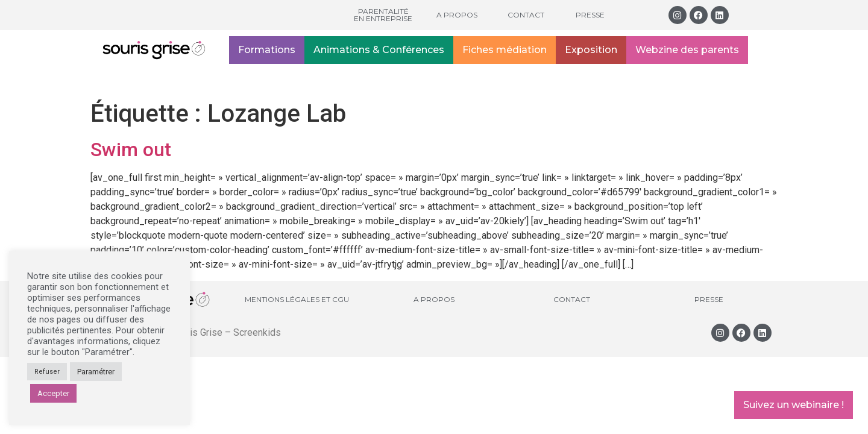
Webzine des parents (687, 50)
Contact (526, 15)
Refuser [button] (47, 372)
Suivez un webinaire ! (794, 405)
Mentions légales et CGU (297, 299)
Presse (590, 15)
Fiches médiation (505, 50)
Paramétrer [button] (96, 372)
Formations (267, 50)
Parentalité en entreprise (383, 15)
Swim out (131, 149)
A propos (457, 15)
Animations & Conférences (379, 50)
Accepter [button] (53, 393)
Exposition (591, 50)
